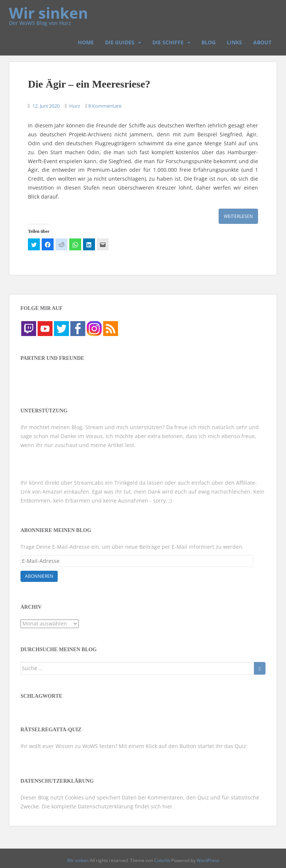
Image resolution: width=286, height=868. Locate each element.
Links (234, 42)
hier (167, 806)
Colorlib (162, 860)
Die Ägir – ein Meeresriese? (89, 84)
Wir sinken (48, 9)
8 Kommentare (105, 106)
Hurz (75, 106)
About (262, 42)
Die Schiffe (168, 42)
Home (86, 42)
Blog (209, 42)
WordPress (208, 860)
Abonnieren (39, 576)
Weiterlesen (238, 216)
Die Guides (120, 42)
